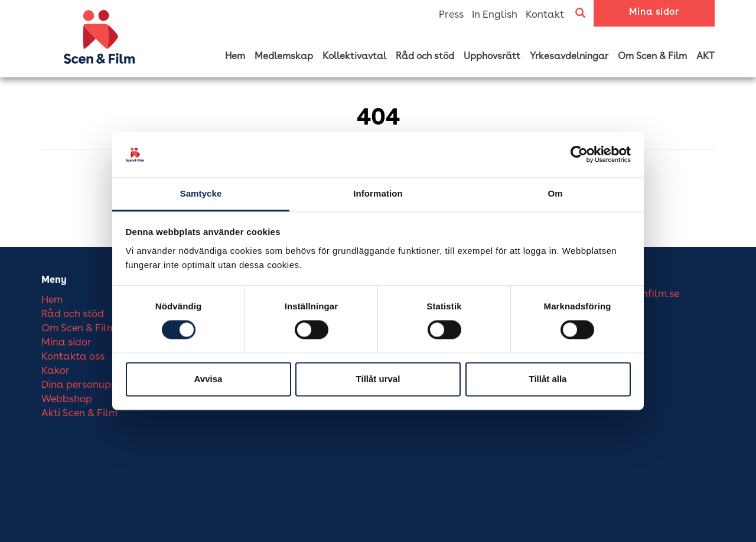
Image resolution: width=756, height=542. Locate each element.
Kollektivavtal (354, 57)
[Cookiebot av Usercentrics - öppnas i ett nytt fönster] (579, 155)
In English (495, 15)
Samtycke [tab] (201, 193)
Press (451, 15)
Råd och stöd (425, 57)
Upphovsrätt (492, 57)
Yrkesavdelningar (569, 57)
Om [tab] (555, 193)
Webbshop (67, 399)
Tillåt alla (548, 379)
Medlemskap (284, 57)
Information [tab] (378, 193)
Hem (235, 57)
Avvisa (208, 379)
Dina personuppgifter (92, 385)
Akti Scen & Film (79, 414)
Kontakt (545, 15)
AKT (706, 57)
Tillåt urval (378, 379)
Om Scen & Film (652, 57)
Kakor (56, 371)
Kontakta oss (73, 357)
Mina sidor (654, 13)
